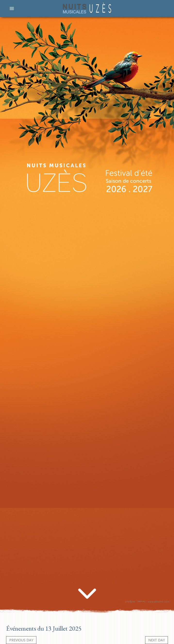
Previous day (21, 640)
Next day (157, 640)
